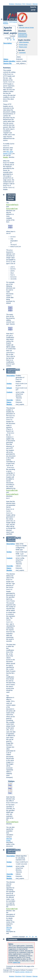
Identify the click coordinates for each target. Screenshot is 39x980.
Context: (10, 392)
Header (6, 157)
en (13, 38)
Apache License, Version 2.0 (23, 972)
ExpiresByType (23, 35)
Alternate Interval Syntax (26, 27)
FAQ (24, 4)
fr (8, 40)
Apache (5, 22)
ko (14, 40)
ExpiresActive (22, 33)
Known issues (23, 45)
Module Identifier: (10, 61)
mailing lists (16, 962)
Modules (12, 4)
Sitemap (35, 4)
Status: (6, 59)
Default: (9, 388)
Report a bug (23, 47)
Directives (18, 4)
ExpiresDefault (23, 37)
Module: (9, 404)
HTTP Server (13, 22)
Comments (22, 53)
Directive (12, 372)
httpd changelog (24, 42)
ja (11, 40)
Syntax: (9, 384)
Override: (10, 400)
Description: (8, 43)
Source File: (8, 63)
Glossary (29, 4)
